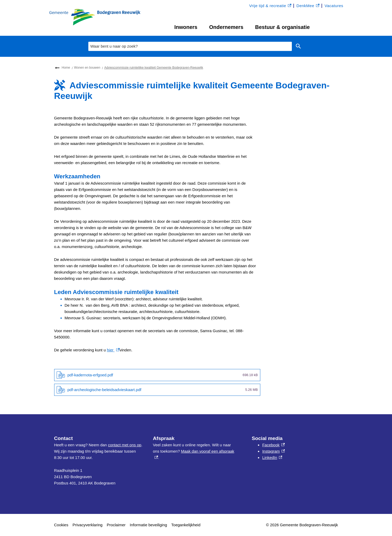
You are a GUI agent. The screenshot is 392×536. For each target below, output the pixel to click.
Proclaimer (116, 525)
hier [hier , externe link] (113, 350)
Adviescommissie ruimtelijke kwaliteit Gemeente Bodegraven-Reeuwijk (154, 68)
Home (66, 68)
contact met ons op (125, 445)
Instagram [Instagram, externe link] (273, 451)
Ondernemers (226, 27)
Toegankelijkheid (186, 525)
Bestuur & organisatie (282, 27)
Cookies (61, 525)
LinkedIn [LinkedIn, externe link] (272, 457)
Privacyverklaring (88, 525)
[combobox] (190, 46)
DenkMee (308, 6)
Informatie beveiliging (149, 525)
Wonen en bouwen (87, 68)
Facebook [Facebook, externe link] (273, 445)
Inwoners (186, 27)
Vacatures (334, 6)
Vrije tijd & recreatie (270, 6)
